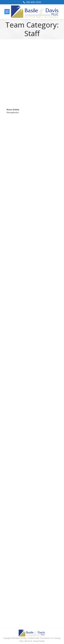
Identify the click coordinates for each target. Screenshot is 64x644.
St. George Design (38, 641)
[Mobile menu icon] (7, 12)
